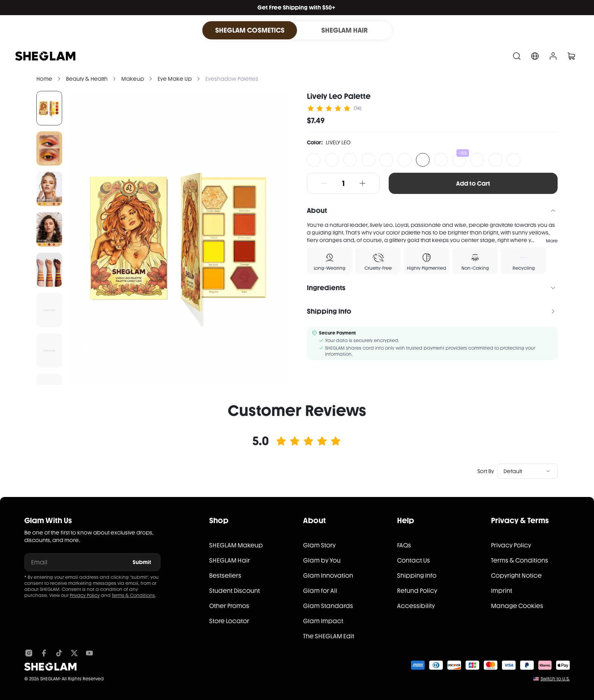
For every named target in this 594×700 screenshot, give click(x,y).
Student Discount (234, 591)
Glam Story (319, 545)
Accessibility (416, 606)
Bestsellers (225, 576)
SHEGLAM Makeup (236, 545)
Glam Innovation (328, 576)
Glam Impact (323, 621)
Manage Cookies (517, 606)
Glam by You (322, 560)
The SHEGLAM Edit (329, 636)
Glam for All (320, 591)
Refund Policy (417, 591)
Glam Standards (328, 606)
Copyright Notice (516, 576)
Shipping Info (417, 576)
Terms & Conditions (133, 595)
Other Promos (229, 606)
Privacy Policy (85, 595)
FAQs (404, 545)
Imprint (502, 591)
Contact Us (413, 560)
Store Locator (229, 621)
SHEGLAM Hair (230, 560)
